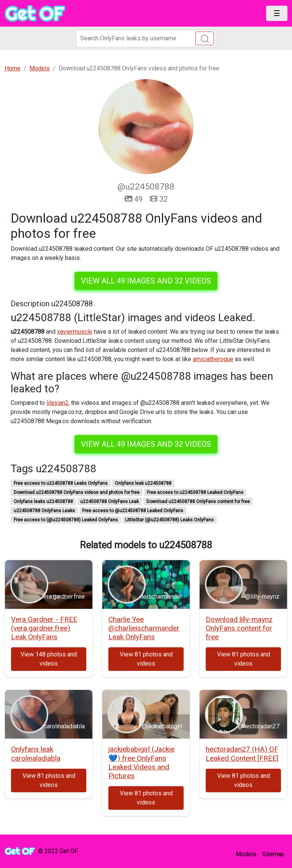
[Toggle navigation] (277, 13)
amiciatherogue (213, 359)
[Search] (146, 38)
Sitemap (273, 854)
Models (246, 854)
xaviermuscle (75, 332)
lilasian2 (57, 403)
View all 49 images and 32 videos (146, 281)
